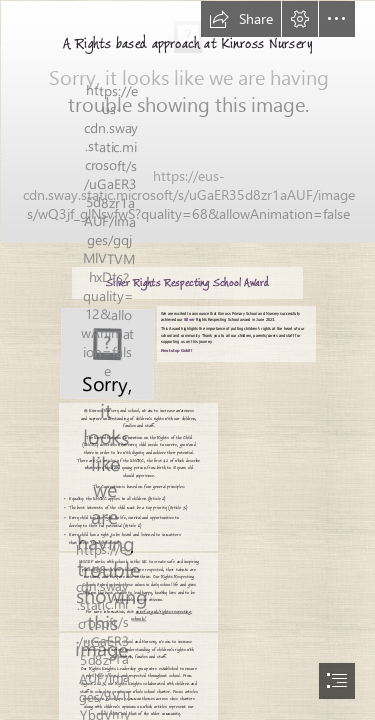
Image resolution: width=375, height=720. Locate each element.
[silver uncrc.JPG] (106, 353)
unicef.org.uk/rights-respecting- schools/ (161, 614)
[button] (241, 19)
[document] (187, 360)
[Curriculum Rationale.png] (187, 121)
